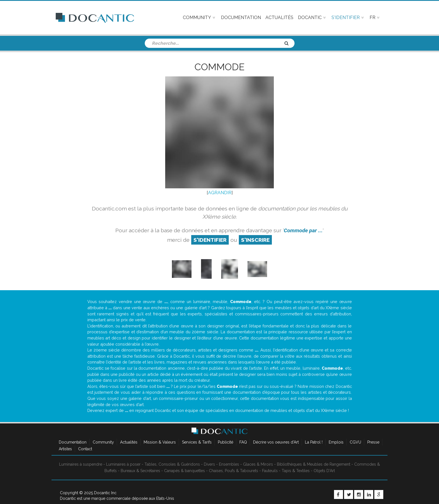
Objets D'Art (324, 471)
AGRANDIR (220, 193)
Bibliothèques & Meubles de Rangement (314, 464)
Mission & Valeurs (160, 442)
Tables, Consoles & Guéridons (172, 464)
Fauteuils (270, 471)
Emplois (336, 442)
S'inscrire (255, 240)
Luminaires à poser (123, 464)
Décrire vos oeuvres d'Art (276, 442)
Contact (85, 449)
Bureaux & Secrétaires (140, 471)
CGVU (355, 442)
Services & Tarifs (197, 442)
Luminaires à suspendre (81, 464)
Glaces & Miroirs (258, 464)
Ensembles (229, 464)
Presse (373, 442)
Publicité (226, 442)
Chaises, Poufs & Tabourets (233, 471)
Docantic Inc (105, 493)
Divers (209, 464)
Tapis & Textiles (296, 471)
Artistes (65, 449)
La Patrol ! (314, 442)
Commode (219, 67)
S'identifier (210, 240)
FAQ (243, 442)
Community (103, 442)
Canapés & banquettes (185, 471)
